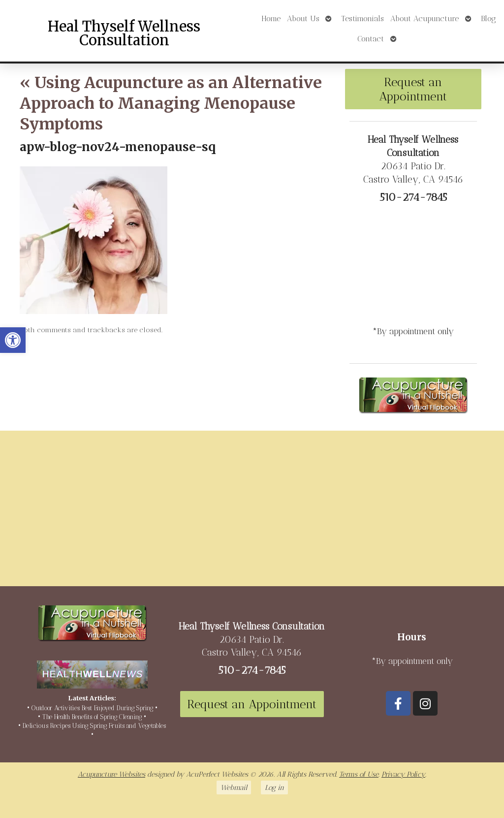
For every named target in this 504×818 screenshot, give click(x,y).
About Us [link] (303, 18)
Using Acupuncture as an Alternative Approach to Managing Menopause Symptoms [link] (171, 103)
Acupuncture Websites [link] (111, 774)
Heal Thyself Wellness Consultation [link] (124, 34)
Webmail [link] (234, 787)
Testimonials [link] (362, 18)
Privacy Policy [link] (403, 774)
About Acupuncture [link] (425, 18)
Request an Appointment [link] (413, 89)
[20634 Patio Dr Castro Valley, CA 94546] (252, 512)
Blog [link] (488, 18)
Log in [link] (274, 787)
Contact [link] (371, 39)
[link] (13, 340)
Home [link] (271, 18)
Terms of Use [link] (359, 774)
